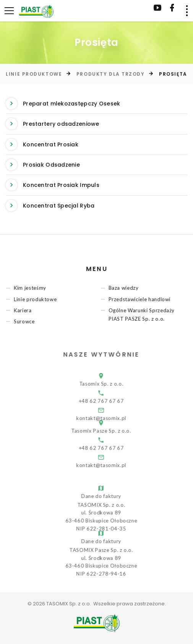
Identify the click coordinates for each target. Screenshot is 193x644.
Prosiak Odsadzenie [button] (43, 165)
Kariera (25, 310)
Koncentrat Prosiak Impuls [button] (53, 185)
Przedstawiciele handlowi (142, 299)
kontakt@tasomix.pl (109, 465)
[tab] (96, 104)
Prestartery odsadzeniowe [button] (53, 124)
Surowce (27, 321)
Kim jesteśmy (32, 288)
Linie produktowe (34, 74)
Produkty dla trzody (111, 74)
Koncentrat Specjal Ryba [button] (50, 206)
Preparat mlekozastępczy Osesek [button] (63, 104)
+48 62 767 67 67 (109, 401)
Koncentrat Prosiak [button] (42, 144)
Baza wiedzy (126, 288)
